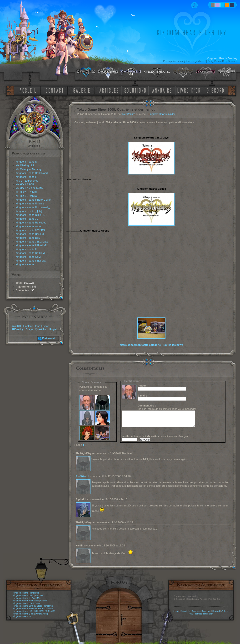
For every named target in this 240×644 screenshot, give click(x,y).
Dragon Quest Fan (37, 329)
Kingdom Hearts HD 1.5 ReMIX (28, 611)
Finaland (28, 326)
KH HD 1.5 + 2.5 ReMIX (30, 188)
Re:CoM (39, 595)
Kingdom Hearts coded (29, 226)
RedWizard (129, 114)
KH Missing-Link (25, 165)
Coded (43, 601)
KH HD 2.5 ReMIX (26, 192)
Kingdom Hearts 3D (27, 219)
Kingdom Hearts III (27, 177)
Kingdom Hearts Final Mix (31, 261)
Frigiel (53, 329)
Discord (216, 611)
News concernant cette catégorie (140, 345)
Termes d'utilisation (204, 614)
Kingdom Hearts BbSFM (30, 234)
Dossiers (196, 611)
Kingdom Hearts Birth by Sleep (28, 606)
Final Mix (34, 593)
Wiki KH (16, 326)
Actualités (186, 611)
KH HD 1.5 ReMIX (26, 196)
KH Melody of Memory (29, 169)
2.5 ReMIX (50, 611)
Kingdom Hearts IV (27, 162)
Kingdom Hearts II (26, 249)
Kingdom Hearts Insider (162, 114)
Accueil (176, 611)
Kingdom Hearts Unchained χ (33, 207)
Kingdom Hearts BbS (28, 238)
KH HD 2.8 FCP (25, 184)
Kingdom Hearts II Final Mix (32, 245)
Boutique (206, 611)
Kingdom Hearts (25, 264)
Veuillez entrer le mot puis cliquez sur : (156, 436)
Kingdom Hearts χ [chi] (29, 211)
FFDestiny (18, 329)
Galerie (225, 611)
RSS (191, 614)
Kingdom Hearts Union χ (30, 203)
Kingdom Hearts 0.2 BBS (30, 230)
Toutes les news (173, 345)
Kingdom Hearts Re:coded (31, 223)
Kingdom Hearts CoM (28, 257)
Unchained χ (42, 614)
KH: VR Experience (27, 181)
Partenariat (49, 338)
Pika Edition (42, 326)
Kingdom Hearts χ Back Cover (33, 200)
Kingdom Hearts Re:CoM (30, 253)
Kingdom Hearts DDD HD (31, 215)
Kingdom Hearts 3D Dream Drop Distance (33, 609)
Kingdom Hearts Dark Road (32, 173)
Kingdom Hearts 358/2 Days (32, 242)
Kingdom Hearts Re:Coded (26, 601)
